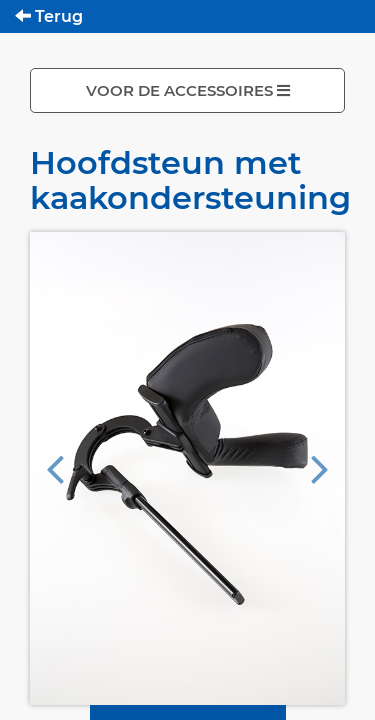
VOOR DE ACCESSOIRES (188, 90)
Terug (49, 16)
